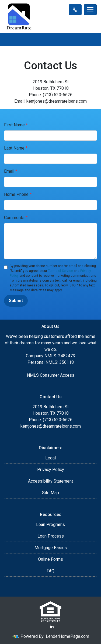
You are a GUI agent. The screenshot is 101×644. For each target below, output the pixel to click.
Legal (50, 458)
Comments (16, 218)
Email (11, 171)
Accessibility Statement (50, 481)
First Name (16, 125)
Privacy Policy (51, 470)
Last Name (16, 148)
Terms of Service (60, 271)
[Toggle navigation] (90, 10)
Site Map (50, 493)
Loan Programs (50, 524)
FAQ (50, 571)
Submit (16, 301)
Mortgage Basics (51, 548)
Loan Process (51, 536)
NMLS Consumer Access (51, 375)
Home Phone (18, 194)
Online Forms (50, 559)
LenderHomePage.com (67, 636)
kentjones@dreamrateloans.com (51, 426)
